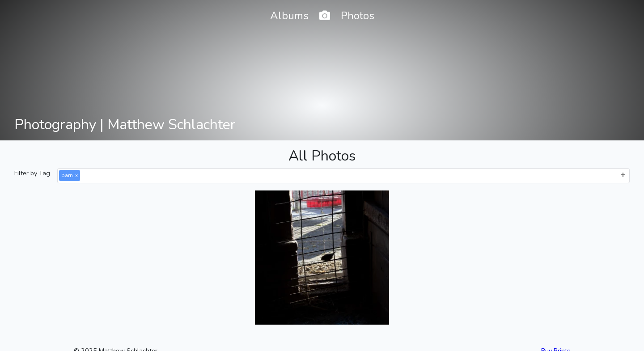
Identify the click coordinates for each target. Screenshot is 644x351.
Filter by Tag (32, 173)
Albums (289, 16)
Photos (358, 16)
